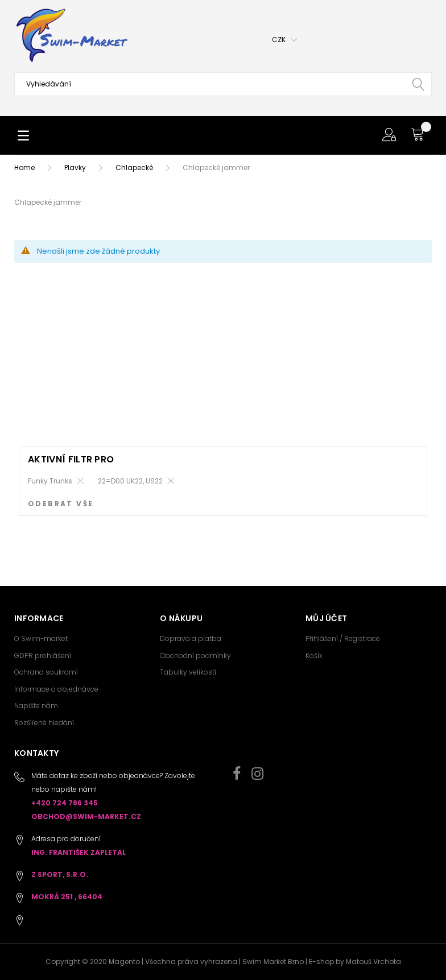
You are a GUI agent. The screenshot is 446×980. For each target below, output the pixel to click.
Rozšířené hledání (44, 723)
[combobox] (223, 84)
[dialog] (223, 491)
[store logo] (71, 35)
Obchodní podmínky (195, 656)
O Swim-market (41, 638)
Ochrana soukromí (46, 672)
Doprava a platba (191, 638)
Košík (314, 656)
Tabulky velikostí (188, 672)
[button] (285, 40)
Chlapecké (134, 168)
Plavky (76, 168)
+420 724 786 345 (65, 803)
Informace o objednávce (56, 689)
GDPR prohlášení (43, 656)
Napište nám (36, 706)
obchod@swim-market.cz (86, 816)
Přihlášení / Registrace (343, 638)
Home (24, 168)
